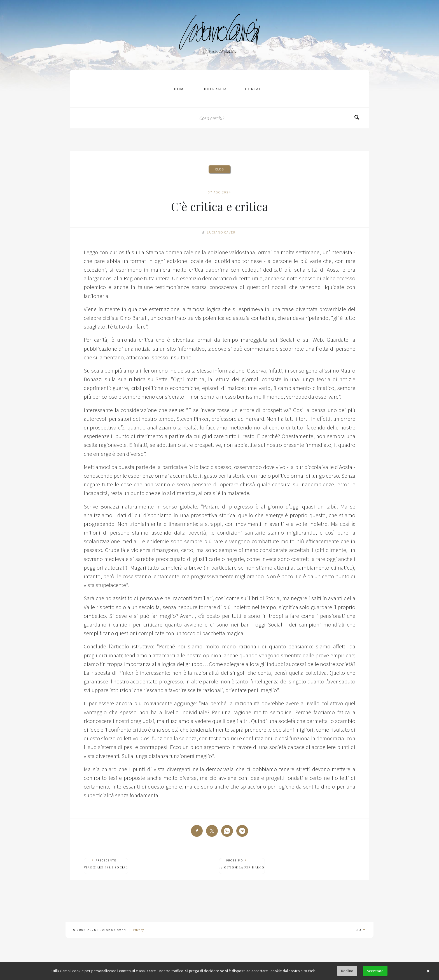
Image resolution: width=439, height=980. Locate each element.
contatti (255, 89)
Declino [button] (347, 971)
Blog (219, 169)
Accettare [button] (375, 971)
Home (180, 89)
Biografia (216, 89)
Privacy (139, 930)
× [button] (428, 971)
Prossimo (242, 864)
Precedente (106, 864)
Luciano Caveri (222, 232)
